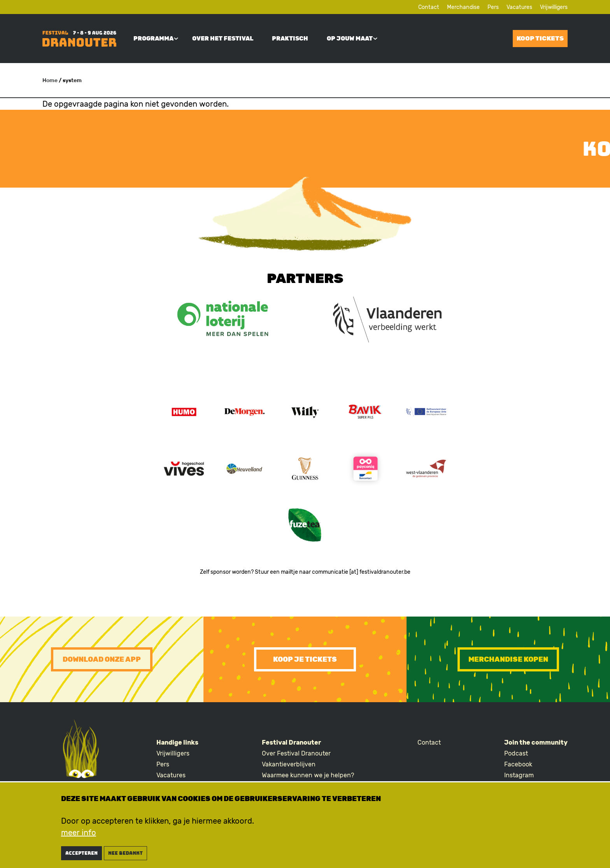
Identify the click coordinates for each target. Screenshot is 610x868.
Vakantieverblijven (289, 764)
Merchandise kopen (508, 659)
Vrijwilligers (554, 7)
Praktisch (290, 39)
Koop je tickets (305, 659)
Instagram (519, 775)
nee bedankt (125, 856)
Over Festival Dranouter (296, 753)
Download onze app (102, 659)
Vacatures (519, 7)
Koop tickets (540, 38)
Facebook (518, 764)
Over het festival (223, 39)
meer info (79, 835)
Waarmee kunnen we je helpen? (308, 775)
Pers (493, 7)
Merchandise (463, 7)
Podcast (516, 753)
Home (50, 80)
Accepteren (82, 856)
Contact (429, 7)
